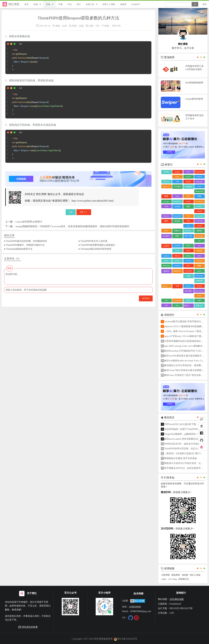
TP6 (97, 26)
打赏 (71, 212)
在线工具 (90, 4)
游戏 (199, 196)
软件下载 (188, 236)
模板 (199, 266)
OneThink (199, 221)
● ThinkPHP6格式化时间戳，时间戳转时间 (25, 241)
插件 (166, 221)
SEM (166, 206)
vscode (199, 211)
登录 (204, 4)
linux (166, 261)
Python (199, 286)
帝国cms (177, 231)
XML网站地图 (177, 599)
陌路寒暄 (176, 575)
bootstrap (166, 265)
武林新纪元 (184, 579)
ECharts (188, 261)
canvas (188, 201)
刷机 (188, 206)
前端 (36, 4)
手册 (60, 4)
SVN (188, 216)
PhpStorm (199, 276)
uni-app (166, 201)
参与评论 (146, 298)
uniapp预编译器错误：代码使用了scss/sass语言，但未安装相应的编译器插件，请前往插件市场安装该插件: (73, 226)
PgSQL (188, 182)
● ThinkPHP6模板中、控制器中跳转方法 (24, 245)
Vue (188, 226)
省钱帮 (123, 4)
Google (177, 172)
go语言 (166, 246)
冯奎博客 (166, 575)
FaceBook (199, 201)
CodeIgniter (188, 230)
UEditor (177, 265)
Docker (166, 216)
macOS (188, 177)
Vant (188, 172)
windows (199, 177)
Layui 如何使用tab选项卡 (29, 222)
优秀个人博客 (109, 4)
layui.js (188, 286)
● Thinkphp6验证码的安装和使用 (95, 249)
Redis (166, 230)
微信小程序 (189, 305)
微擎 (166, 196)
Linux (177, 177)
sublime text (167, 286)
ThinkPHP (177, 300)
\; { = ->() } (27, 58)
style (199, 271)
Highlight (199, 182)
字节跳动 (177, 187)
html (199, 256)
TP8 (177, 182)
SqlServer (166, 186)
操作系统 (188, 291)
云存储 (177, 206)
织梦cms (199, 305)
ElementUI (199, 172)
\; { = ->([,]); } (34, 102)
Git (199, 246)
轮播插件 (199, 281)
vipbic (164, 579)
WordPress (177, 201)
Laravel (166, 256)
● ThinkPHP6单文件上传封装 (93, 241)
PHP (114, 26)
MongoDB (199, 191)
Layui (177, 250)
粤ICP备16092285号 (126, 639)
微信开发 (177, 271)
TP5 (166, 300)
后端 (48, 4)
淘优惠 (185, 575)
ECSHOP (188, 271)
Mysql (177, 256)
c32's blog (172, 579)
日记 (70, 4)
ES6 (188, 196)
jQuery (199, 295)
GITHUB (199, 261)
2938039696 (135, 607)
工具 (177, 286)
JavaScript (199, 236)
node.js (188, 256)
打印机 (166, 172)
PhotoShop (199, 291)
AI (199, 241)
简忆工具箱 (195, 575)
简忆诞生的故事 (28, 627)
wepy (177, 196)
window (177, 261)
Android (177, 246)
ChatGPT (136, 4)
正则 (188, 276)
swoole (199, 226)
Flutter (199, 206)
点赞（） (84, 212)
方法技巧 (166, 236)
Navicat (166, 182)
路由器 (177, 221)
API (166, 305)
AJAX (188, 300)
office (177, 305)
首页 (26, 4)
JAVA (188, 246)
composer (199, 216)
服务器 (166, 271)
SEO (188, 265)
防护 (177, 236)
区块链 (199, 251)
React (188, 250)
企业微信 (188, 187)
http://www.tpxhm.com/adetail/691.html (92, 201)
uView (199, 186)
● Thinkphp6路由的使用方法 (18, 249)
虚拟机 (199, 231)
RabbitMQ (177, 216)
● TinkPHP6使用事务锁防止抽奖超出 (97, 245)
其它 (79, 4)
